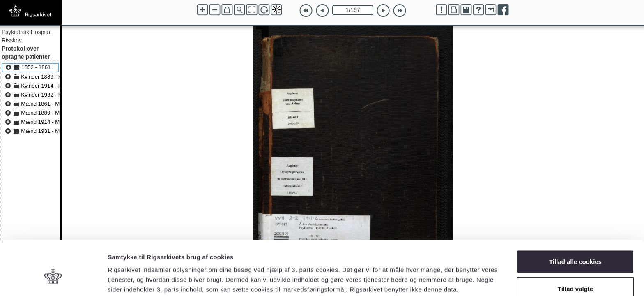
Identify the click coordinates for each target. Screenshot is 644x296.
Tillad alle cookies (575, 220)
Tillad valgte (575, 247)
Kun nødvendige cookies (575, 274)
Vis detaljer (427, 275)
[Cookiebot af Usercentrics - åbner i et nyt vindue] (53, 280)
